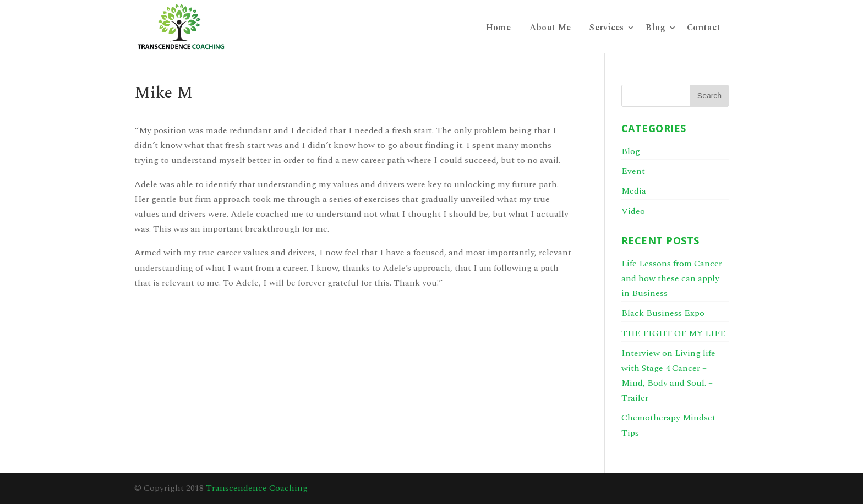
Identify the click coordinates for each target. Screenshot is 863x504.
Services (607, 29)
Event (633, 171)
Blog (656, 29)
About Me (550, 29)
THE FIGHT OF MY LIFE (674, 333)
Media (634, 191)
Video (633, 211)
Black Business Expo (663, 313)
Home (498, 29)
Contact (704, 29)
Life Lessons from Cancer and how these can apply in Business (672, 278)
